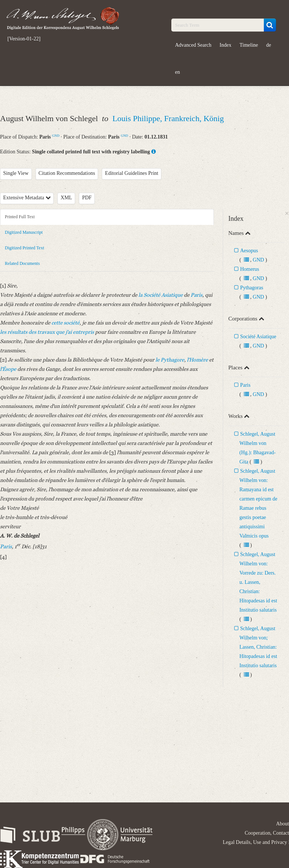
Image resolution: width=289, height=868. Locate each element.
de (268, 45)
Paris (245, 385)
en (177, 72)
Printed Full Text (20, 217)
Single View (16, 173)
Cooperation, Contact (267, 833)
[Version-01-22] (24, 39)
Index (225, 45)
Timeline (249, 45)
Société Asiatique (258, 337)
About (283, 824)
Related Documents (22, 263)
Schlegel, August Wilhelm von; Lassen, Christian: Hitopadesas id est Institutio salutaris (258, 647)
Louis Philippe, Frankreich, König (168, 118)
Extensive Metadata (27, 198)
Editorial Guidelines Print (132, 173)
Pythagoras (252, 288)
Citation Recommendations (67, 173)
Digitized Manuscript (24, 232)
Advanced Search (193, 45)
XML (66, 198)
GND (56, 136)
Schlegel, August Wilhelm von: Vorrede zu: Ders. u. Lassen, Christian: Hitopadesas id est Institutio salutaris (258, 582)
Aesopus (249, 251)
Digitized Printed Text (24, 248)
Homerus (250, 269)
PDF (87, 198)
